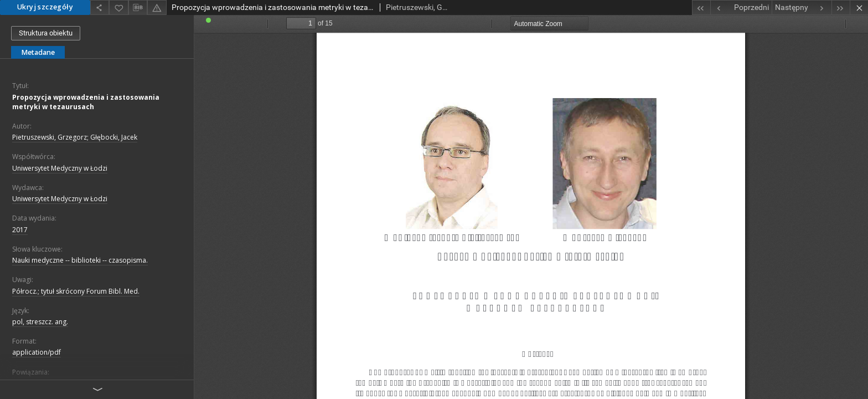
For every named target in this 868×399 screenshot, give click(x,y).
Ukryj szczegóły (45, 7)
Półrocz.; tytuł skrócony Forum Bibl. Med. (76, 291)
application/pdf (37, 352)
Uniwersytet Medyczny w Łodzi (60, 168)
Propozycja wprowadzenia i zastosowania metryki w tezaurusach (86, 102)
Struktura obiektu (46, 33)
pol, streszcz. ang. (40, 322)
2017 (20, 230)
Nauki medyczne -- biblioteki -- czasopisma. (80, 260)
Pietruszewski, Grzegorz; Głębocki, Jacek (75, 137)
